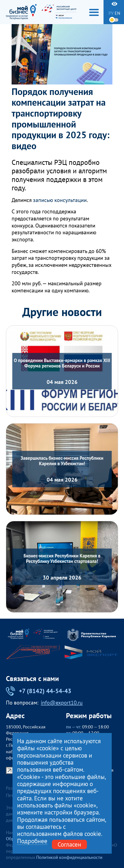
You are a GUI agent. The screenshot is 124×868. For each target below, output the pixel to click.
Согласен (69, 844)
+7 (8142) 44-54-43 (39, 691)
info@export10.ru (62, 703)
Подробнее (32, 841)
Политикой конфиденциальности (69, 857)
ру (111, 13)
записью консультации (60, 200)
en (117, 13)
